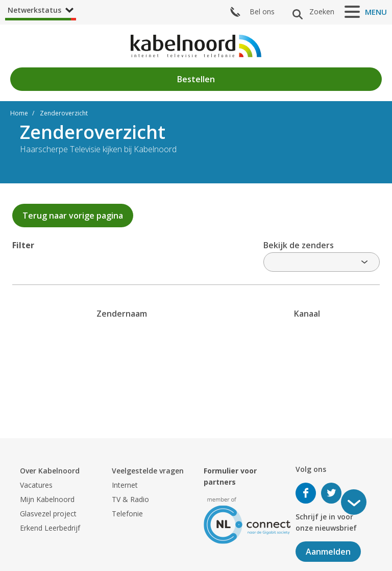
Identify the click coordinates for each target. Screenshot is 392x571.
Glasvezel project (48, 514)
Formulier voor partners (230, 476)
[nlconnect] (247, 520)
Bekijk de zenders (299, 245)
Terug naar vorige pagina (73, 216)
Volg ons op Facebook (306, 493)
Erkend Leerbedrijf (50, 528)
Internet (125, 485)
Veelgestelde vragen (148, 471)
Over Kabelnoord (50, 471)
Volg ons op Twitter (331, 493)
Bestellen (196, 79)
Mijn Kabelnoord (47, 499)
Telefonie (127, 514)
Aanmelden (328, 552)
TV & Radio (130, 499)
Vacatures (36, 485)
